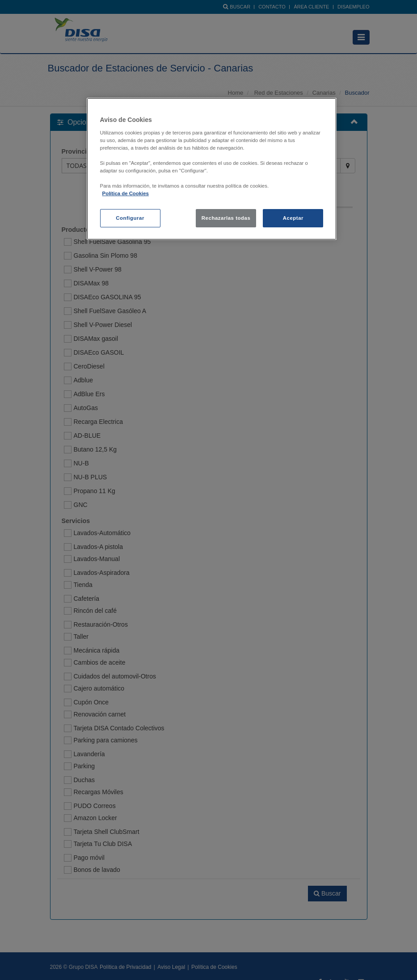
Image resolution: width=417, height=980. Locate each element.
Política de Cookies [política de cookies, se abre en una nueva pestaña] (126, 193)
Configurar (130, 218)
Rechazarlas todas (226, 218)
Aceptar (293, 218)
